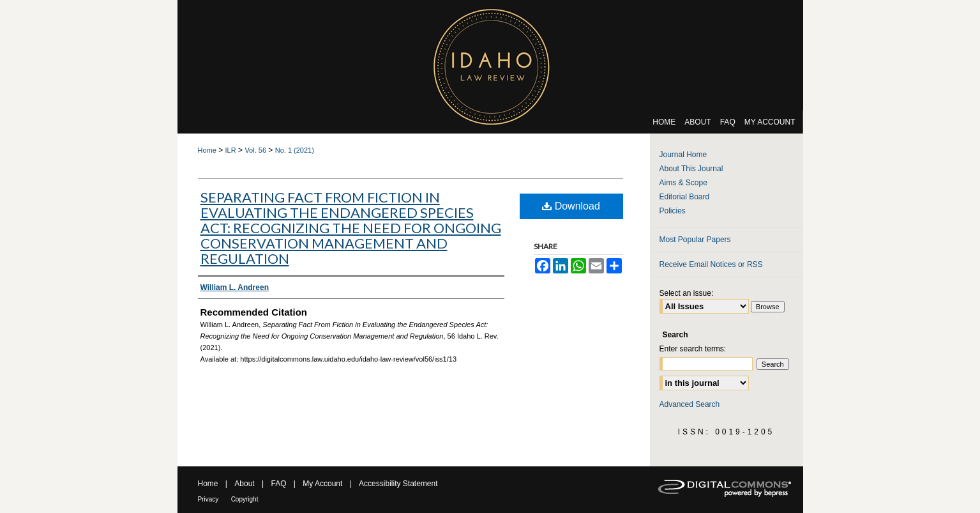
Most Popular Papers (695, 240)
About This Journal (691, 169)
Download (571, 206)
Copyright (245, 499)
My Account (322, 484)
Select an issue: (687, 293)
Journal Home (683, 155)
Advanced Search (690, 404)
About (244, 484)
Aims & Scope (683, 183)
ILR (231, 150)
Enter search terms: (693, 349)
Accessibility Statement (398, 484)
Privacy (208, 499)
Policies (673, 211)
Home (207, 150)
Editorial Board (685, 197)
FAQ (278, 484)
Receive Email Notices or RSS (711, 264)
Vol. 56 (255, 150)
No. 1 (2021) (295, 150)
